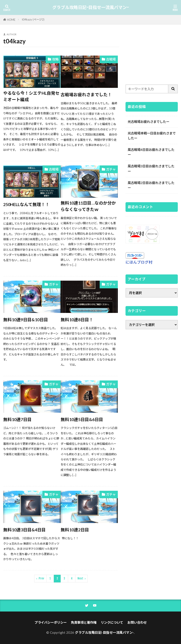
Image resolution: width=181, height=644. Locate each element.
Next (80, 578)
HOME (11, 20)
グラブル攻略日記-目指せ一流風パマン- (90, 7)
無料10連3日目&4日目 (24, 530)
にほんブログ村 (139, 262)
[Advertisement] (152, 55)
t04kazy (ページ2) (33, 19)
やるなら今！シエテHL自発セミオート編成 (31, 96)
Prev (41, 578)
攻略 (55, 59)
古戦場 (111, 59)
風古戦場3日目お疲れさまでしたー (151, 169)
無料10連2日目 (75, 530)
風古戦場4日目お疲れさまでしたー (151, 152)
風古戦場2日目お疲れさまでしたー (151, 185)
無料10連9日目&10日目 (26, 320)
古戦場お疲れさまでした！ (86, 94)
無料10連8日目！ (77, 320)
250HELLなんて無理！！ (26, 204)
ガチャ (111, 169)
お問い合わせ (137, 622)
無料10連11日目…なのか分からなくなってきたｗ (88, 206)
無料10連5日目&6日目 (82, 419)
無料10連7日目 (17, 419)
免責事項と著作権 (84, 622)
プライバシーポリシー (51, 622)
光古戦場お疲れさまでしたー (148, 122)
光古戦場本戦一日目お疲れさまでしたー (152, 136)
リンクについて (112, 622)
